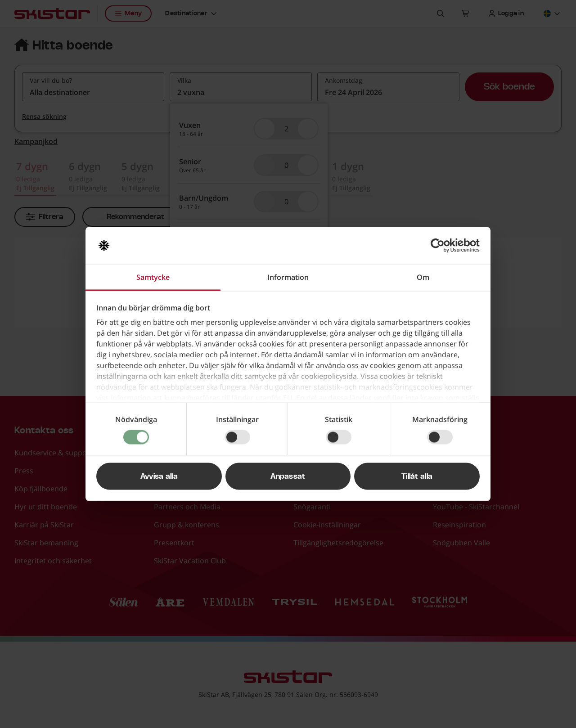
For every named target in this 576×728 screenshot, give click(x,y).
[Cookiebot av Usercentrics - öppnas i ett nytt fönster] (440, 246)
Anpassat (288, 476)
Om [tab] (423, 277)
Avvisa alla (159, 476)
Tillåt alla (417, 476)
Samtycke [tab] (153, 277)
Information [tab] (288, 277)
